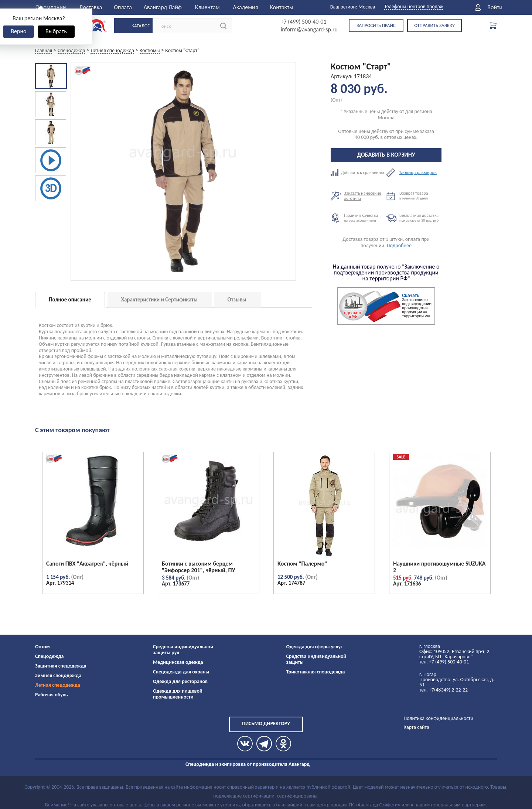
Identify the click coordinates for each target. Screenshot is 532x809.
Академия (245, 7)
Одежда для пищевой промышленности (178, 694)
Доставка (91, 7)
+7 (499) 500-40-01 (304, 22)
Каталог (141, 26)
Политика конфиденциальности (438, 718)
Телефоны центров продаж (414, 7)
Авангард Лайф (163, 7)
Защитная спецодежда (61, 666)
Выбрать (56, 31)
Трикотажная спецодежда (316, 672)
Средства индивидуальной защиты (316, 659)
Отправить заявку (434, 25)
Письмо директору (266, 723)
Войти (495, 7)
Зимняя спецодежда (58, 675)
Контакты (282, 7)
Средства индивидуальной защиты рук (183, 650)
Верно (18, 31)
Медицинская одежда (178, 662)
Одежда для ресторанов (180, 681)
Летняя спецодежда (58, 685)
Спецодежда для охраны (181, 672)
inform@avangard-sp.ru (309, 30)
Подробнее (399, 245)
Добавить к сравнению (358, 173)
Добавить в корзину (386, 155)
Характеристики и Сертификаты (159, 300)
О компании (51, 7)
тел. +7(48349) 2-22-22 (444, 690)
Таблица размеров (418, 173)
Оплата (123, 7)
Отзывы (237, 300)
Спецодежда (49, 656)
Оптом (42, 647)
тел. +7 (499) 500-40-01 (444, 662)
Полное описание (70, 300)
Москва (367, 7)
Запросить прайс (376, 25)
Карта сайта (416, 727)
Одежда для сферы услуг (315, 647)
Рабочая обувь (52, 695)
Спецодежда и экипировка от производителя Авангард (248, 764)
